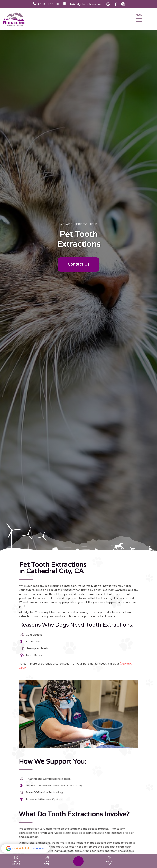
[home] (17, 19)
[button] (139, 19)
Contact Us (78, 264)
